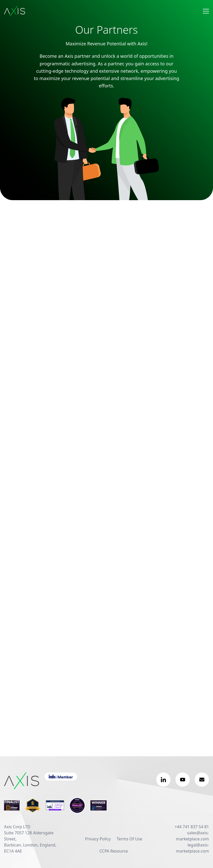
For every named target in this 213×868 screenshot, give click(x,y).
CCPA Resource (114, 851)
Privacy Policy (98, 839)
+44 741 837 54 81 (192, 827)
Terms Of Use (130, 839)
